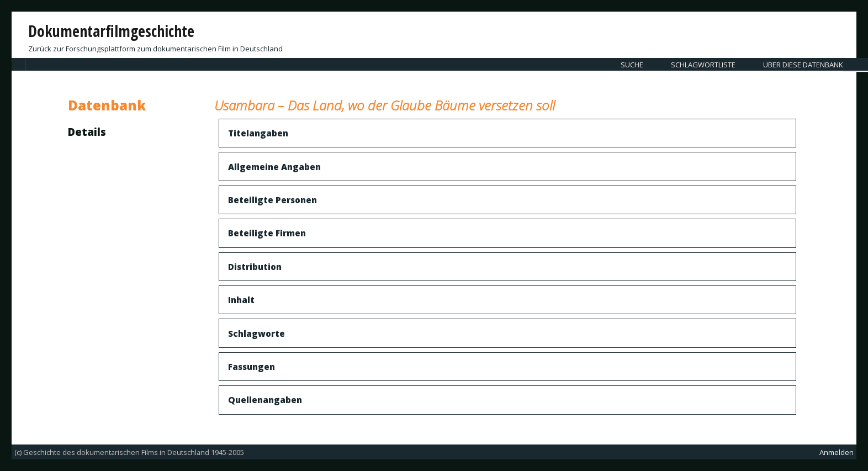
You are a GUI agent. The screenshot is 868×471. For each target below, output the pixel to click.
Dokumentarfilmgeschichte (111, 31)
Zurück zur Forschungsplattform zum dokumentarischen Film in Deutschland (155, 49)
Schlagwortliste (703, 65)
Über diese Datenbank (803, 65)
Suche (632, 65)
